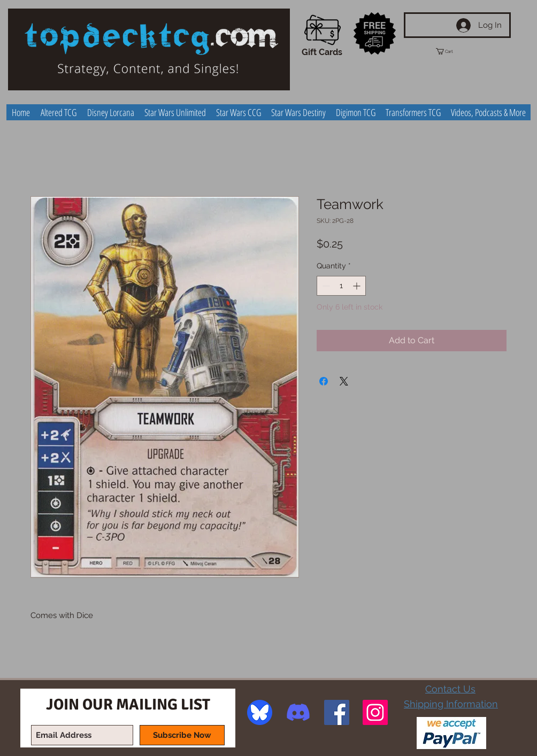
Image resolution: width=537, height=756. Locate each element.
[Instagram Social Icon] (375, 712)
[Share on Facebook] (324, 381)
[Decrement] (325, 286)
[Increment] (358, 286)
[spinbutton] (341, 286)
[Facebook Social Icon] (337, 712)
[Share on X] (344, 381)
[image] (260, 712)
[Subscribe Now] (182, 735)
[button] (454, 51)
